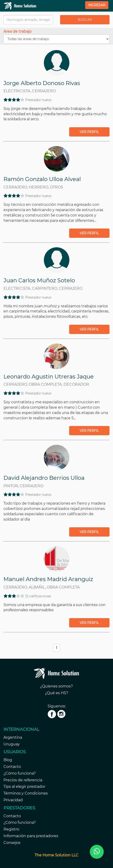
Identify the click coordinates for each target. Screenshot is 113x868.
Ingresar (97, 5)
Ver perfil (89, 132)
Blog (8, 760)
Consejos (12, 843)
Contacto (12, 767)
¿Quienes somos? (56, 686)
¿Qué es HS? (57, 693)
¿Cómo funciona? (20, 773)
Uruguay (12, 744)
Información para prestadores (31, 836)
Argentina (13, 737)
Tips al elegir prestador (24, 787)
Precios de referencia (23, 780)
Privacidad (13, 800)
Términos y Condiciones (26, 793)
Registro (11, 829)
